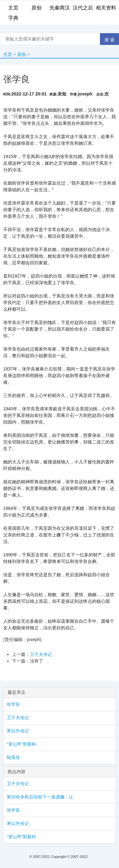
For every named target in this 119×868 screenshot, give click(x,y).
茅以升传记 (18, 731)
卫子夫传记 (41, 654)
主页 (8, 54)
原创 (22, 54)
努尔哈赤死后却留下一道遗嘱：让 (40, 797)
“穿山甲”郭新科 (21, 744)
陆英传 (13, 757)
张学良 (13, 704)
